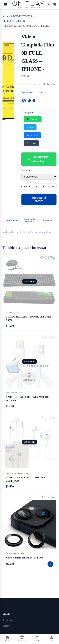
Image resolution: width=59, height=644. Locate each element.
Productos (8, 620)
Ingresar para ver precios (32, 92)
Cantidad (26, 187)
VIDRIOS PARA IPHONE (14, 21)
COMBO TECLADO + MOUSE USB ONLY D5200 (29, 318)
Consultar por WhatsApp (38, 159)
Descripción (11, 220)
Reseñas (47, 220)
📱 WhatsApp (33, 119)
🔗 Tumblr (31, 143)
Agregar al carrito (39, 199)
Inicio (5, 16)
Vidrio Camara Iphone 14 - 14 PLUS (24, 558)
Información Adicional (29, 220)
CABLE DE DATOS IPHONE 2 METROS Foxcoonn (28, 399)
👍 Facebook (32, 135)
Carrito (6, 626)
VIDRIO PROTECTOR (21, 16)
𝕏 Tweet (30, 127)
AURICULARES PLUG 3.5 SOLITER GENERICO (26, 479)
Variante (26, 170)
